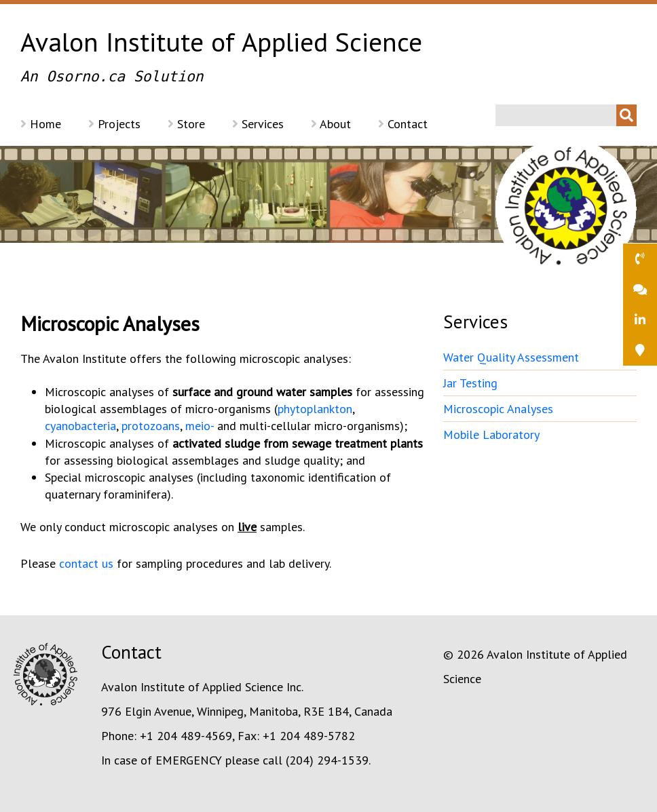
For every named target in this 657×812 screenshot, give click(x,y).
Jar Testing (470, 383)
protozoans (151, 426)
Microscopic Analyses (498, 409)
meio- (200, 426)
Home (41, 124)
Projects (114, 124)
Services (258, 124)
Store (186, 124)
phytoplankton (315, 409)
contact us (86, 563)
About (331, 124)
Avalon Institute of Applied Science (328, 58)
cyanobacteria (80, 426)
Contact (403, 124)
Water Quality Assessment (511, 357)
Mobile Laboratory (491, 434)
